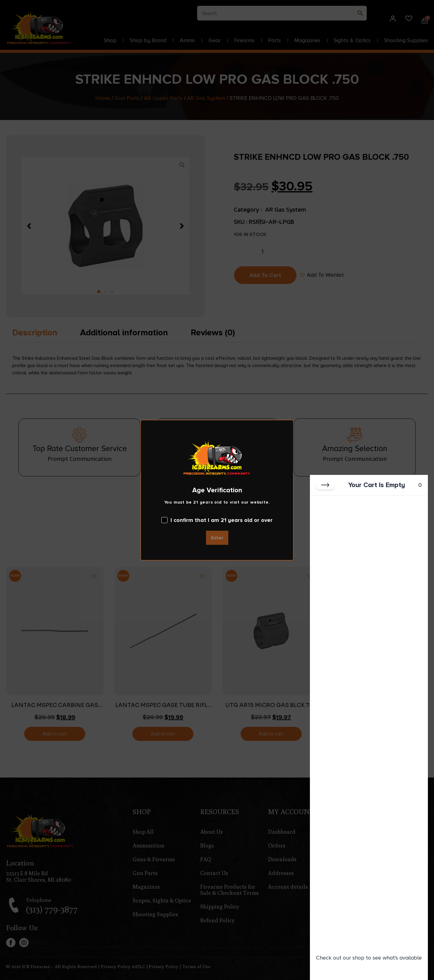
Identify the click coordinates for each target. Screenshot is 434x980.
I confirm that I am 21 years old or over (217, 520)
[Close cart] (325, 485)
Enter (217, 538)
